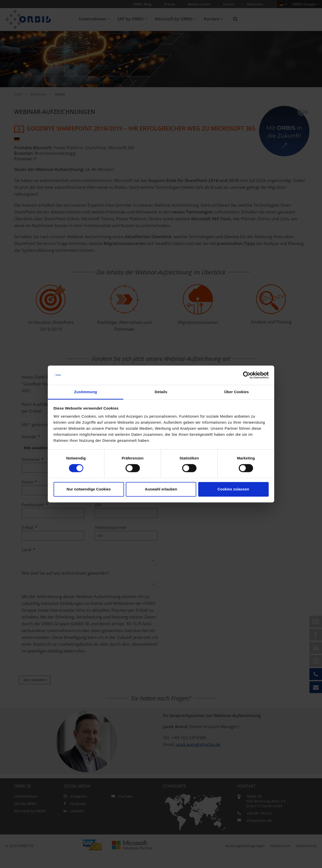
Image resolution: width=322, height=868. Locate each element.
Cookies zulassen (233, 489)
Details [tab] (161, 392)
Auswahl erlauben (161, 489)
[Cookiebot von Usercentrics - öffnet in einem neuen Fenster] (247, 375)
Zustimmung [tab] (86, 392)
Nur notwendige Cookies (89, 489)
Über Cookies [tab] (236, 392)
